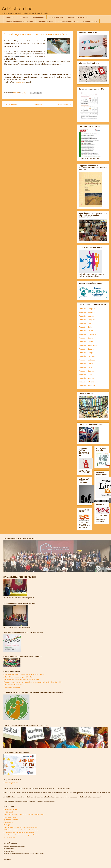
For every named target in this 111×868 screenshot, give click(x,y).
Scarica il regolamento (11, 783)
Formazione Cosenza (87, 371)
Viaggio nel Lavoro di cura (78, 17)
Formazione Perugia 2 (87, 309)
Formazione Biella (85, 327)
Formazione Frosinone (87, 356)
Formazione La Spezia (87, 360)
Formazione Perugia (86, 353)
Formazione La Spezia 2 (88, 320)
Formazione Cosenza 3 (87, 334)
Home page (10, 17)
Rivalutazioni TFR (90, 21)
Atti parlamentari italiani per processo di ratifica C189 (21, 679)
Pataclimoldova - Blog (11, 809)
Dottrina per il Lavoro (10, 817)
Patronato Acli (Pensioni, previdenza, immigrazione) (21, 827)
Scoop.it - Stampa (9, 837)
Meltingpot (7, 825)
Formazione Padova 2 (87, 312)
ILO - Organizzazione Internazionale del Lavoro (19, 832)
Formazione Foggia (86, 364)
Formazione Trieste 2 (86, 331)
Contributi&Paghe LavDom (68, 21)
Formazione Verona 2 (87, 316)
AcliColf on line (17, 9)
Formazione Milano (86, 342)
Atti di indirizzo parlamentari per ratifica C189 (18, 677)
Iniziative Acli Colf (56, 17)
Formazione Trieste (86, 367)
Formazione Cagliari (86, 338)
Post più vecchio (65, 104)
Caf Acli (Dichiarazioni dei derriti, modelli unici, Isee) (21, 830)
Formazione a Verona (87, 378)
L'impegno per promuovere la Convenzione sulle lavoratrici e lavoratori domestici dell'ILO (33, 682)
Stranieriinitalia (8, 822)
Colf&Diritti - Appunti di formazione (20, 21)
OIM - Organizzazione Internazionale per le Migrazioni (21, 835)
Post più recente (10, 104)
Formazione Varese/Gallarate (89, 345)
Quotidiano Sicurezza (11, 820)
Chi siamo (24, 17)
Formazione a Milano (86, 382)
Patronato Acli (16, 56)
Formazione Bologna (86, 349)
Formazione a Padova (87, 386)
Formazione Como (86, 375)
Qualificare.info (8, 812)
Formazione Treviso (86, 323)
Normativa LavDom (46, 21)
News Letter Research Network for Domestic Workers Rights (24, 815)
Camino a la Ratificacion (12, 687)
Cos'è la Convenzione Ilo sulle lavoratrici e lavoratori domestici (24, 674)
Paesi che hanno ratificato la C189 (15, 685)
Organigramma (38, 17)
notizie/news (19, 82)
